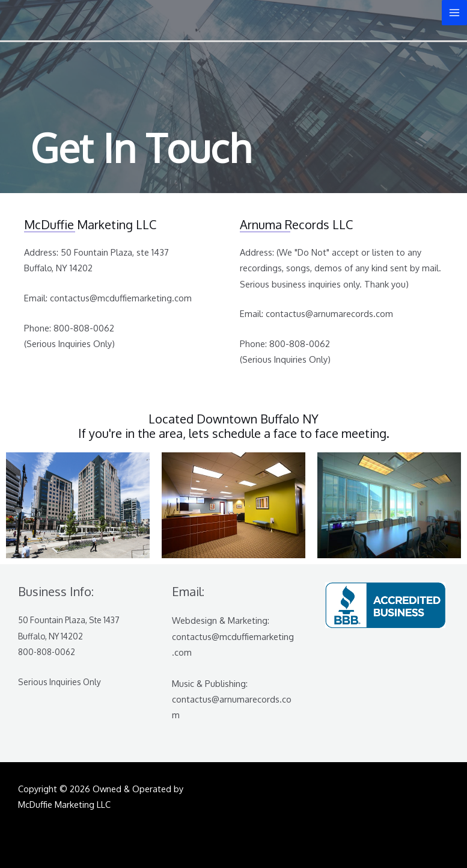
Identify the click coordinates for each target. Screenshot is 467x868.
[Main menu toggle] (454, 13)
